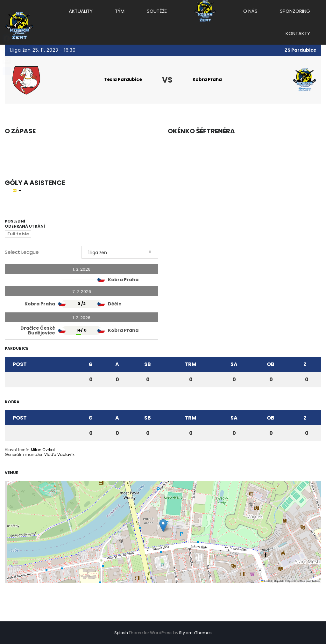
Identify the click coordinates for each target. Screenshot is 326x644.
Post (20, 365)
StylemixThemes (195, 633)
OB (271, 365)
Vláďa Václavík (59, 455)
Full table (18, 234)
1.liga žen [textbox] (98, 253)
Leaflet (266, 581)
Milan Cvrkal (43, 450)
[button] (163, 526)
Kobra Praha (208, 80)
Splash (121, 633)
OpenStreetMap (296, 581)
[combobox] (120, 252)
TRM (191, 365)
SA (234, 365)
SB (148, 365)
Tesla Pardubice (122, 80)
